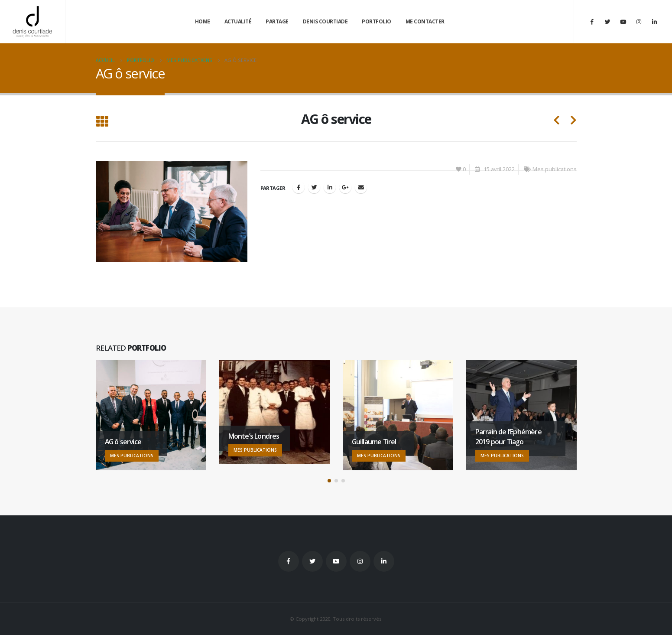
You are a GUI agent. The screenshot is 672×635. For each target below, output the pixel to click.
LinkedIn (330, 187)
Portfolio (377, 21)
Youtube (336, 561)
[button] (329, 481)
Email (361, 187)
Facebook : (289, 561)
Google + (345, 187)
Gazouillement (314, 187)
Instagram (360, 561)
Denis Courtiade (325, 21)
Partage (277, 21)
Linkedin (384, 561)
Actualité (238, 21)
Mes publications (555, 169)
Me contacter (425, 21)
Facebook (299, 187)
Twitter (312, 561)
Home (203, 21)
